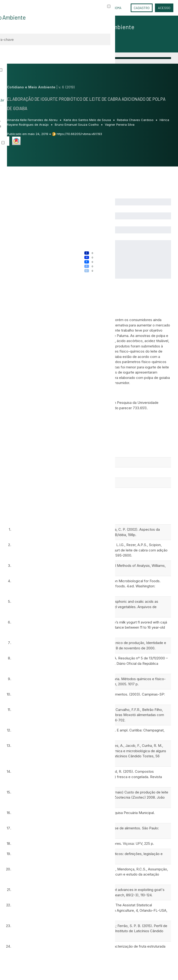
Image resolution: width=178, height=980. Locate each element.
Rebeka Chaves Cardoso (136, 120)
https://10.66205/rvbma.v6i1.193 (79, 134)
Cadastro (142, 8)
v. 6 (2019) (67, 87)
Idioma (117, 8)
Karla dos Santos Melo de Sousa (88, 120)
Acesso (164, 8)
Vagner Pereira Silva (120, 125)
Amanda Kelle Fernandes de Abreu (33, 120)
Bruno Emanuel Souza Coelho (77, 125)
